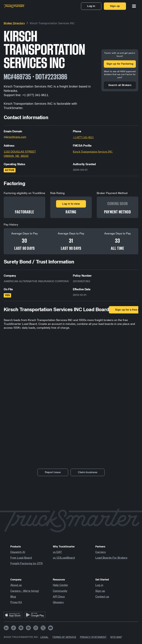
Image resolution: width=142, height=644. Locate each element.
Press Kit (16, 602)
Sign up (100, 591)
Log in (99, 585)
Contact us (102, 597)
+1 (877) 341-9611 (83, 137)
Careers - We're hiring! (25, 591)
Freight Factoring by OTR (26, 564)
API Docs (59, 597)
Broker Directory (14, 23)
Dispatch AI (18, 552)
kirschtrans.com (16, 137)
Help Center (60, 585)
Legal (44, 637)
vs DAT (57, 552)
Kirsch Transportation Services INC (52, 23)
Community (60, 591)
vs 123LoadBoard (64, 558)
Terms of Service (64, 637)
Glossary (58, 602)
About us (16, 585)
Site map (116, 637)
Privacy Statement (93, 637)
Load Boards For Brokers (111, 558)
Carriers (100, 552)
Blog (13, 597)
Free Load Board (21, 558)
